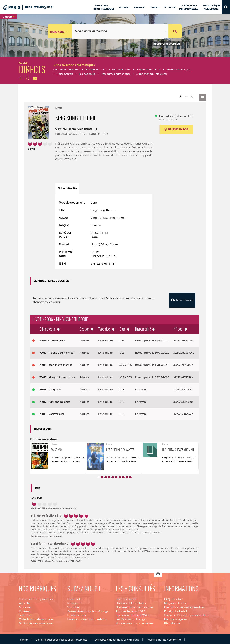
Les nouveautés (126, 598)
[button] (226, 7)
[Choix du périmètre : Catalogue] (60, 31)
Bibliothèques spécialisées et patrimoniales (61, 638)
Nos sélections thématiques (134, 606)
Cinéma (24, 610)
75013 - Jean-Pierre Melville (56, 363)
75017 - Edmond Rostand (55, 400)
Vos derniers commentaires (134, 622)
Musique (25, 606)
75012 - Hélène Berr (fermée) (57, 351)
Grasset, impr (78, 134)
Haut (158, 572)
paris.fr (24, 638)
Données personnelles (192, 614)
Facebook (74, 598)
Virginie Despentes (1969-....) (76, 129)
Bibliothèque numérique (36, 622)
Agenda (24, 602)
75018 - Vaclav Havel (52, 413)
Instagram (74, 602)
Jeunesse (25, 614)
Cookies (169, 614)
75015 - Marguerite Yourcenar (57, 376)
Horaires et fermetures (131, 602)
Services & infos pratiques (36, 598)
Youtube (73, 606)
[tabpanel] (104, 233)
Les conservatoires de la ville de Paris (117, 638)
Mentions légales (175, 618)
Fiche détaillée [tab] (67, 188)
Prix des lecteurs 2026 (130, 610)
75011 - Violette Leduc (53, 339)
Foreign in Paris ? (176, 610)
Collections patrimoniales (36, 618)
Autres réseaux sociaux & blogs (88, 610)
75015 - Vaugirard (50, 388)
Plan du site (172, 622)
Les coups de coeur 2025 (132, 614)
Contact (178, 598)
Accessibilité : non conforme (164, 638)
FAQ (167, 598)
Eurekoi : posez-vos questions (87, 618)
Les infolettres (77, 614)
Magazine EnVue (175, 602)
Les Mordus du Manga (131, 618)
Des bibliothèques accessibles (184, 606)
